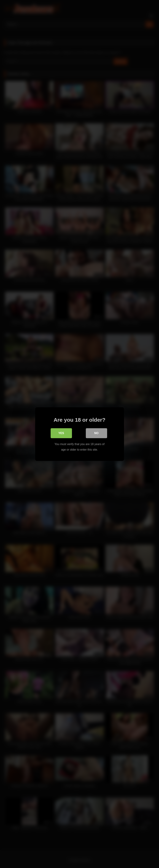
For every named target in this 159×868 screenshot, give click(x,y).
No (96, 433)
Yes (61, 433)
